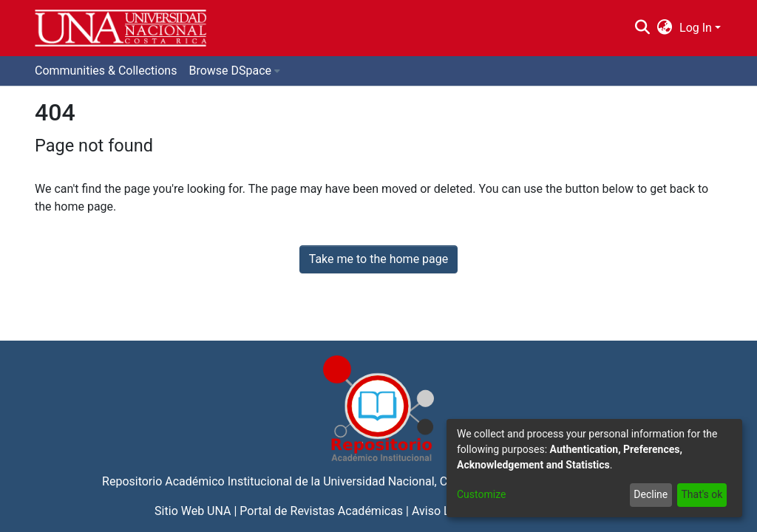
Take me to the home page (379, 259)
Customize (481, 494)
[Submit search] (642, 28)
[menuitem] (665, 28)
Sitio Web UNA (193, 511)
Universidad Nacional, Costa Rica (410, 481)
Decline (651, 494)
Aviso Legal (442, 511)
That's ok (702, 494)
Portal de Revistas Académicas (321, 511)
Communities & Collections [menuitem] (106, 71)
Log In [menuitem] (696, 28)
